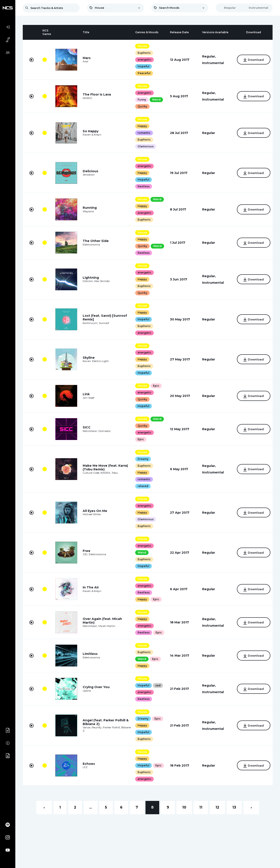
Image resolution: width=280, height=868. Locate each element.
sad (157, 692)
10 (184, 814)
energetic (143, 60)
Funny (141, 100)
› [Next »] (251, 814)
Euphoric (143, 53)
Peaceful (143, 73)
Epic (155, 386)
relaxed (142, 486)
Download (252, 60)
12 (217, 814)
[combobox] (115, 8)
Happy (141, 126)
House (141, 46)
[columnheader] (31, 32)
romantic (143, 133)
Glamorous (144, 146)
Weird (155, 100)
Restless (143, 186)
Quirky (141, 106)
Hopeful (142, 66)
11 (201, 814)
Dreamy (142, 459)
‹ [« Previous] (44, 814)
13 (234, 814)
